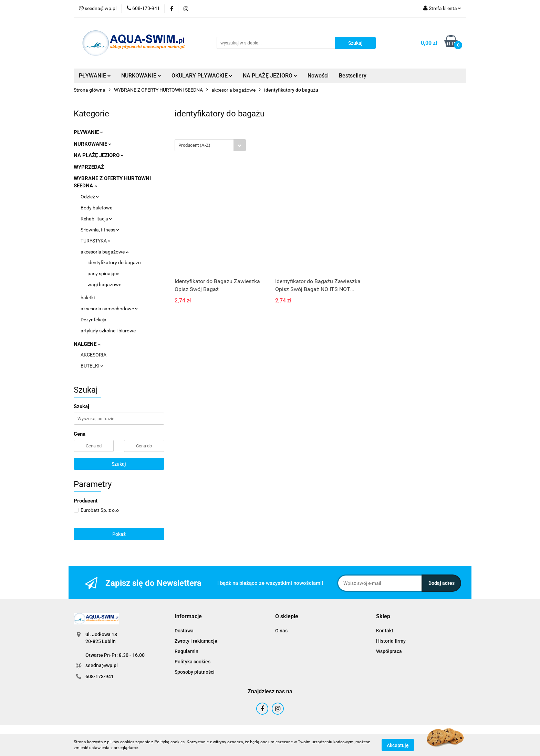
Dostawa (184, 631)
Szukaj (119, 464)
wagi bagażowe (104, 284)
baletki (88, 298)
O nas (281, 631)
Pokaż (119, 534)
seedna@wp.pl (102, 665)
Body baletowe (96, 208)
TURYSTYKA (96, 241)
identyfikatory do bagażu (114, 262)
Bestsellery (353, 76)
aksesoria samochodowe (109, 309)
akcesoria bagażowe (105, 252)
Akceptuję (398, 745)
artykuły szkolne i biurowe (108, 331)
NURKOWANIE (141, 76)
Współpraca (389, 651)
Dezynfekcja (94, 320)
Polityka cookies (193, 662)
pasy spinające (103, 273)
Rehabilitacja (96, 219)
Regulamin (186, 651)
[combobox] (210, 145)
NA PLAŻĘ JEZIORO (270, 76)
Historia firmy (391, 641)
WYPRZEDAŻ (89, 167)
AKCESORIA (94, 355)
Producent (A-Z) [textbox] (194, 145)
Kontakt (385, 631)
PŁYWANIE (95, 76)
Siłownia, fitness (100, 230)
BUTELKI (92, 366)
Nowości (318, 76)
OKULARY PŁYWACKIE (202, 76)
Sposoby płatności (195, 672)
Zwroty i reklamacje (196, 641)
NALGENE (87, 344)
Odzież (90, 197)
